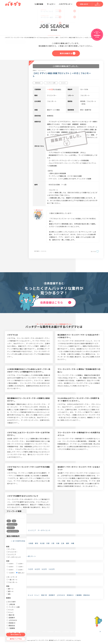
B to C (10, 612)
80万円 (37, 569)
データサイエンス (14, 557)
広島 (63, 543)
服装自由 (11, 626)
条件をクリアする (16, 639)
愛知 (37, 543)
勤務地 (8, 598)
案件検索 (39, 4)
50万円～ (20, 564)
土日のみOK (12, 620)
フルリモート (12, 582)
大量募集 (79, 595)
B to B (10, 610)
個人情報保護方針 (76, 632)
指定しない (20, 573)
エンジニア (11, 555)
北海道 (31, 543)
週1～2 (10, 589)
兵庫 (58, 543)
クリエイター (12, 552)
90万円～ (20, 570)
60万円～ (10, 567)
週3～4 (10, 591)
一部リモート (12, 580)
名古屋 (42, 543)
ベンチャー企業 (13, 607)
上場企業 (11, 604)
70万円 (30, 569)
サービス (51, 4)
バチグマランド (66, 4)
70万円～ (20, 567)
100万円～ (11, 573)
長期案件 (11, 618)
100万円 (52, 569)
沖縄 (72, 543)
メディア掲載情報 (48, 632)
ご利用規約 (66, 632)
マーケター (11, 549)
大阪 (53, 543)
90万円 (44, 569)
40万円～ (10, 564)
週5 (9, 594)
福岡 (68, 543)
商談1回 (10, 615)
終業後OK (11, 623)
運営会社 (58, 632)
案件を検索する (16, 635)
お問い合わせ (92, 632)
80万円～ (10, 570)
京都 (48, 543)
